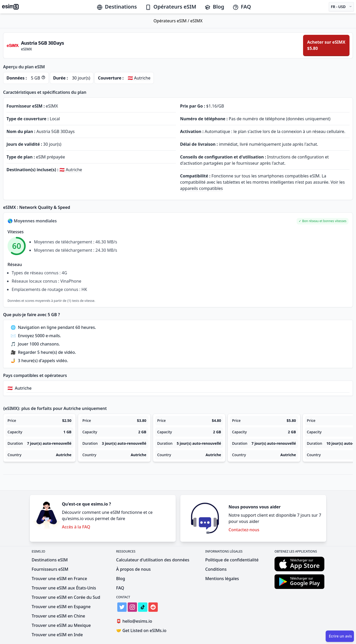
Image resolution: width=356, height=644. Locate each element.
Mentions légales (222, 579)
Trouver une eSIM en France (59, 579)
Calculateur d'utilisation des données (153, 560)
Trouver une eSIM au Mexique (61, 625)
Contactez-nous (244, 530)
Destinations (117, 7)
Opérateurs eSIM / (172, 21)
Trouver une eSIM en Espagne (61, 607)
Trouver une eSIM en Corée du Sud (66, 597)
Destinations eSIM (50, 560)
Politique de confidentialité (232, 560)
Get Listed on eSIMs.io (141, 630)
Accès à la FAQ (76, 527)
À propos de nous (133, 569)
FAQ (242, 7)
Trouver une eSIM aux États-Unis (64, 588)
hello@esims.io (135, 621)
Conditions (216, 569)
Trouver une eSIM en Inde (57, 635)
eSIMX (196, 21)
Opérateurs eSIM (171, 7)
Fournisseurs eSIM (50, 569)
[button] (323, 221)
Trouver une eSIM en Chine (58, 616)
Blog (214, 7)
